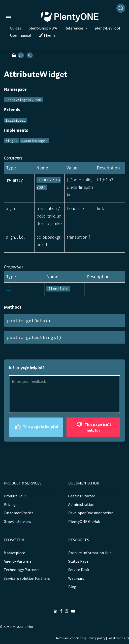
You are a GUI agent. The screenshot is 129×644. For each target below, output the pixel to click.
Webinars (76, 578)
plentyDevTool (107, 28)
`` (8, 288)
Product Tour (15, 496)
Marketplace (14, 553)
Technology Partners (22, 570)
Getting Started (82, 496)
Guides (16, 28)
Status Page (78, 561)
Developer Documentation (91, 513)
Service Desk (79, 570)
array (18, 180)
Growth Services (17, 521)
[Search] (121, 8)
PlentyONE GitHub (84, 521)
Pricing (10, 504)
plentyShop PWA (43, 28)
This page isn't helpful (93, 427)
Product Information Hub (90, 553)
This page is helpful (36, 427)
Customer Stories (19, 513)
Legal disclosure (118, 638)
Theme (47, 35)
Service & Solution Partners (27, 578)
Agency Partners (18, 561)
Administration (81, 504)
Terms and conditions (70, 638)
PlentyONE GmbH (21, 627)
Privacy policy (96, 638)
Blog (72, 587)
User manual (21, 35)
